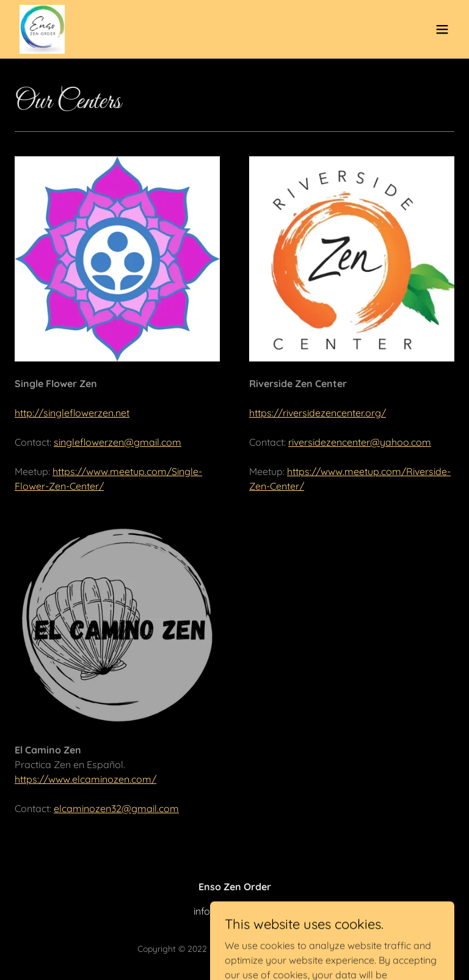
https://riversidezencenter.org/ (318, 413)
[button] (442, 29)
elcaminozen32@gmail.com (116, 808)
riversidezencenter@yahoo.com (360, 442)
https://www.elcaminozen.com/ (85, 779)
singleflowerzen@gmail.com (118, 442)
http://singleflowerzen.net (72, 413)
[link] (42, 29)
